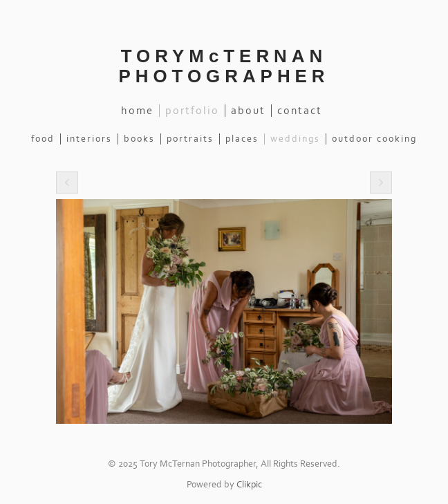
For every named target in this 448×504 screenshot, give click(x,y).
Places (242, 139)
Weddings (295, 139)
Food (43, 139)
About (248, 111)
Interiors (89, 139)
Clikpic (249, 485)
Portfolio (192, 111)
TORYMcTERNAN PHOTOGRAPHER (224, 66)
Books (139, 139)
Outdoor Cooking (374, 139)
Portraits (190, 139)
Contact (300, 111)
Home (137, 111)
